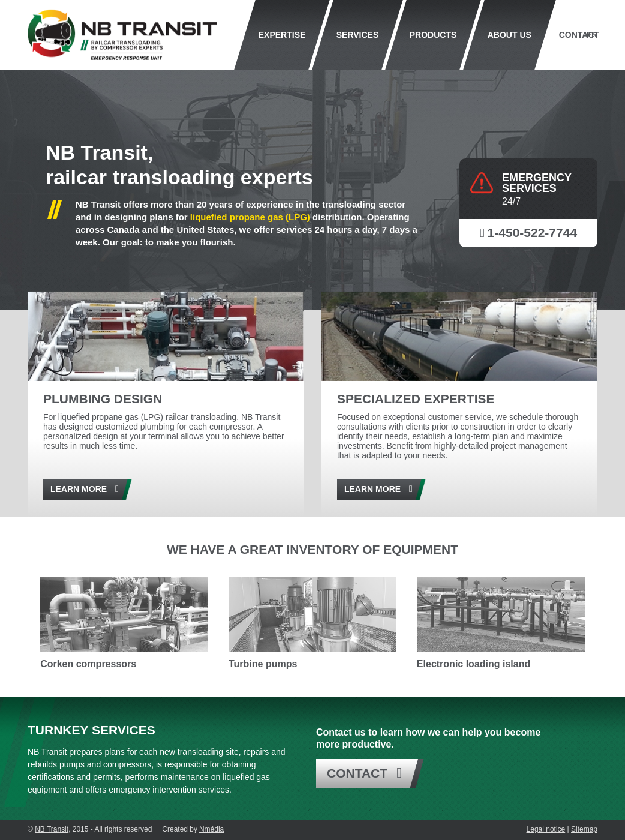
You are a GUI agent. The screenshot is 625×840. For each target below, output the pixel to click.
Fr (592, 35)
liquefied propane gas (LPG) (250, 217)
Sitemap (584, 829)
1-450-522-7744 (532, 232)
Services (358, 35)
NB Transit (52, 829)
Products (433, 35)
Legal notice (546, 829)
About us (510, 35)
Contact (579, 35)
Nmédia (211, 829)
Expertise (282, 35)
